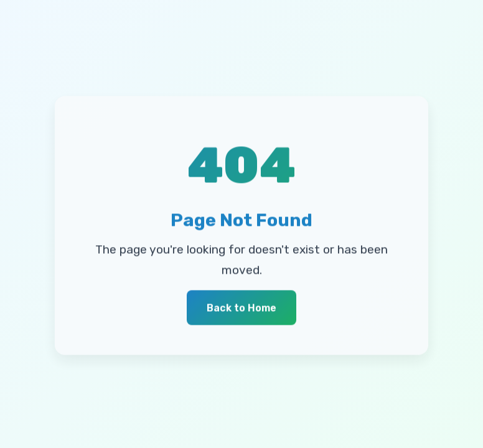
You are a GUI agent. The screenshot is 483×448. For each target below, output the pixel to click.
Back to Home (241, 308)
